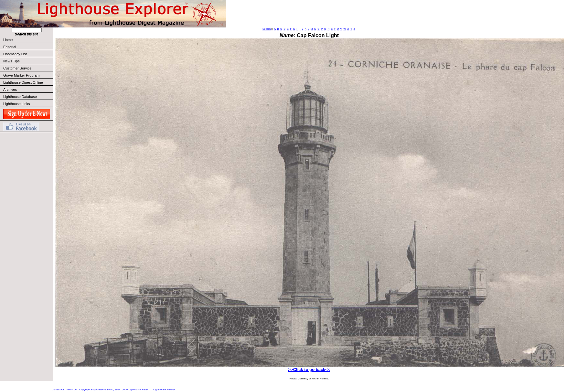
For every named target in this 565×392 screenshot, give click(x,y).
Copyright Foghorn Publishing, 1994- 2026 (103, 390)
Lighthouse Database (20, 97)
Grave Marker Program (21, 75)
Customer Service (28, 68)
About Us (72, 390)
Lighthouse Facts (139, 390)
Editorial (28, 47)
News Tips (11, 61)
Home (8, 40)
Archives (10, 90)
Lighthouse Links (17, 104)
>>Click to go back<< (309, 370)
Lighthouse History (164, 390)
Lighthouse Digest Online (23, 82)
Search (267, 29)
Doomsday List (15, 54)
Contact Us (58, 390)
